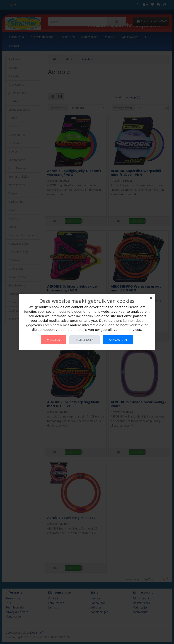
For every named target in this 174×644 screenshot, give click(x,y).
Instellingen (85, 340)
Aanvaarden (119, 340)
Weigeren (53, 340)
